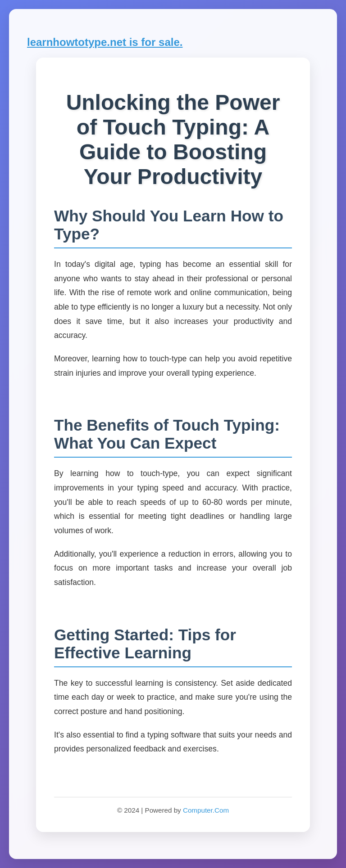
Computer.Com (206, 810)
